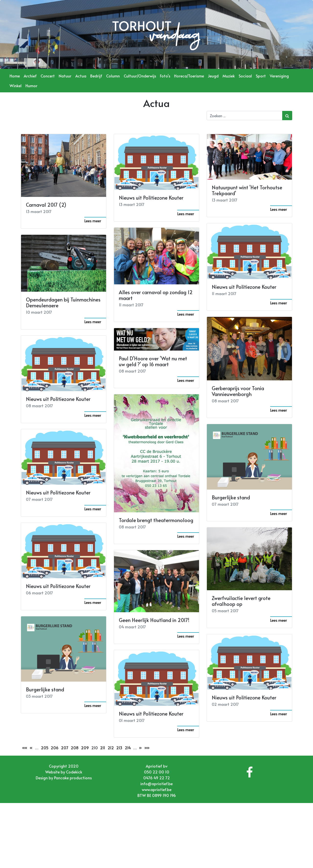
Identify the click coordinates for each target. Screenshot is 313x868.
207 (65, 748)
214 (128, 748)
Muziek (229, 76)
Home (15, 76)
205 (45, 748)
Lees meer (93, 221)
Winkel (16, 86)
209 (85, 748)
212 (111, 748)
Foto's (165, 76)
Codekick (74, 772)
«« (25, 748)
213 (119, 748)
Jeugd (213, 76)
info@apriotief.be (156, 783)
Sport (261, 76)
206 (55, 748)
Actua (81, 76)
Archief (30, 76)
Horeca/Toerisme (189, 76)
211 (103, 748)
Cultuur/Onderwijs (140, 76)
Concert (48, 76)
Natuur (65, 76)
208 (75, 748)
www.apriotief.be (157, 789)
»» (147, 748)
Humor (31, 86)
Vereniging (279, 76)
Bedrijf (96, 76)
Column (113, 76)
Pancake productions (73, 778)
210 (95, 748)
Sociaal (245, 76)
